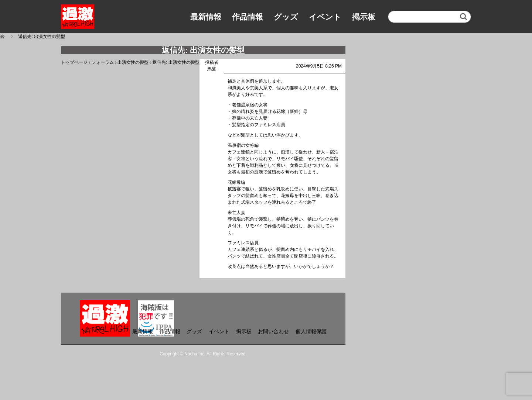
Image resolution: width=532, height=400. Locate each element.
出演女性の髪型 (133, 62)
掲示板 (364, 17)
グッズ (286, 17)
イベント (325, 17)
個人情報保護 (311, 331)
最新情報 (206, 17)
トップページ (74, 62)
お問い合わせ (273, 331)
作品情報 (248, 17)
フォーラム (103, 62)
